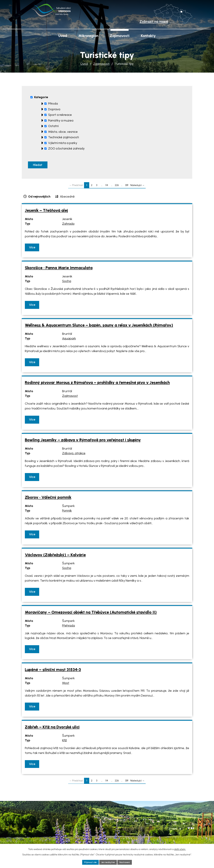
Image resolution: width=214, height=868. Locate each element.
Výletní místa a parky (63, 143)
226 (117, 187)
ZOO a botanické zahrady (66, 148)
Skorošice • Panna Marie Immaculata (59, 269)
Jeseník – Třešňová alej (46, 212)
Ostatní (53, 126)
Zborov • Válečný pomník (48, 499)
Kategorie (41, 97)
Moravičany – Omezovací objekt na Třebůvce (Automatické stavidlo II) (91, 614)
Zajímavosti (101, 64)
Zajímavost (70, 398)
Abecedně (67, 198)
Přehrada (69, 627)
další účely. (180, 848)
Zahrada (68, 225)
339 (127, 187)
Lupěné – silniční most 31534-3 (53, 671)
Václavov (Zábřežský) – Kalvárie (55, 556)
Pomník (67, 512)
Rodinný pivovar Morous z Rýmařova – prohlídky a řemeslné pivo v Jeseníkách (97, 384)
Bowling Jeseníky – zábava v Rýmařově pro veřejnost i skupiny (83, 442)
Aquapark (69, 340)
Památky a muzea (61, 120)
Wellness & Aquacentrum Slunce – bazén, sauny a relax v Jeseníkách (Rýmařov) (99, 327)
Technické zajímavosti (64, 137)
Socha (67, 283)
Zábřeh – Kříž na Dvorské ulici (52, 729)
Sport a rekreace (60, 115)
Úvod (84, 64)
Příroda (53, 104)
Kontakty (148, 36)
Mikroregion (88, 36)
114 (107, 187)
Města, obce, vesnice (63, 132)
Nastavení (127, 862)
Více (33, 249)
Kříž (64, 742)
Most (66, 685)
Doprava (54, 109)
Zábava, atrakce (74, 455)
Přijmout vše (88, 862)
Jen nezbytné (108, 862)
